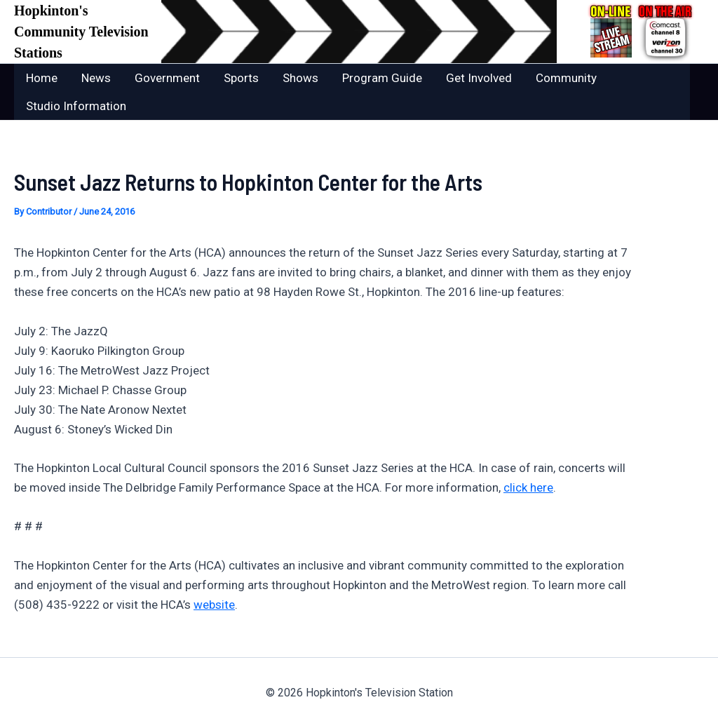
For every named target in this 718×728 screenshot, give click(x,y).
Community (566, 78)
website (214, 605)
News (96, 78)
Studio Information (76, 106)
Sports (241, 78)
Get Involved (479, 78)
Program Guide (382, 78)
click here (528, 487)
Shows (300, 78)
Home (42, 78)
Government (167, 78)
